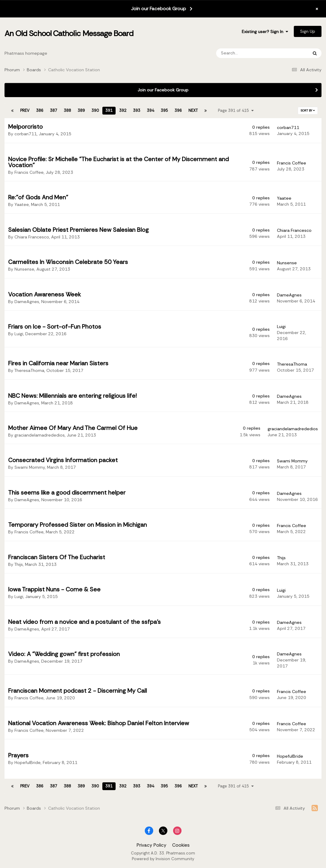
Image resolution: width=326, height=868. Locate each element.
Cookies (181, 845)
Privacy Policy (152, 845)
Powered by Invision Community (163, 859)
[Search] (245, 53)
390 (95, 110)
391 (109, 110)
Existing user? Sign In (265, 32)
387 (54, 110)
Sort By (308, 110)
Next (193, 110)
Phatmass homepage (26, 53)
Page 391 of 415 (236, 110)
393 (137, 110)
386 (40, 110)
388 (67, 110)
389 (81, 110)
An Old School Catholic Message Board (69, 33)
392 (123, 110)
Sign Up (308, 31)
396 (178, 110)
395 (164, 110)
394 (151, 110)
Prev (25, 110)
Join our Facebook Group (158, 9)
